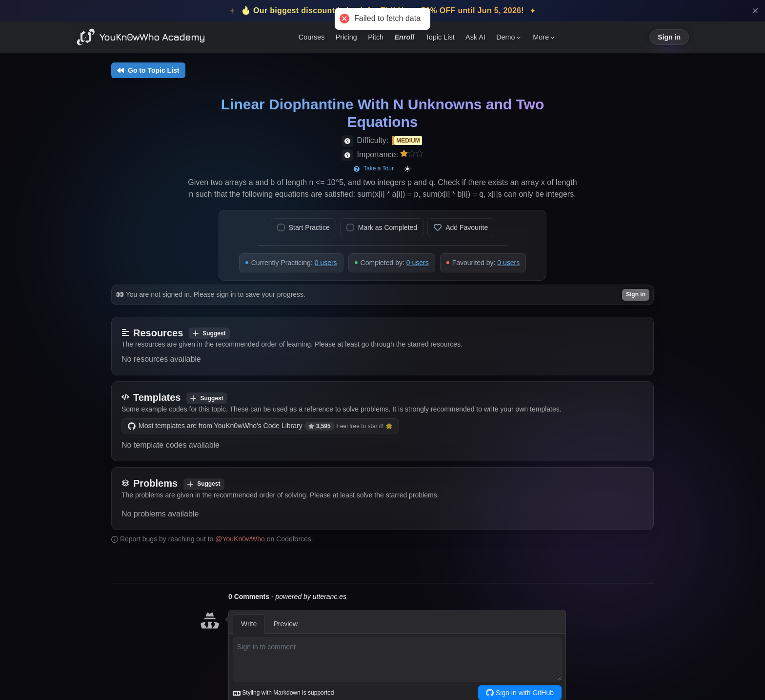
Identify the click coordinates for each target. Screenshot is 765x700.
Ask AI (475, 37)
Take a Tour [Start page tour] (374, 168)
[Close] (755, 11)
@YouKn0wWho (240, 539)
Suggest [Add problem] (204, 484)
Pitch (376, 37)
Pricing (346, 37)
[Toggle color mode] (407, 169)
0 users (326, 263)
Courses (312, 37)
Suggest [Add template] (207, 398)
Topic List (440, 37)
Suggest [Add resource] (209, 333)
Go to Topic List (148, 70)
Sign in (669, 37)
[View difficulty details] (347, 141)
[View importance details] (347, 155)
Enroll (405, 37)
